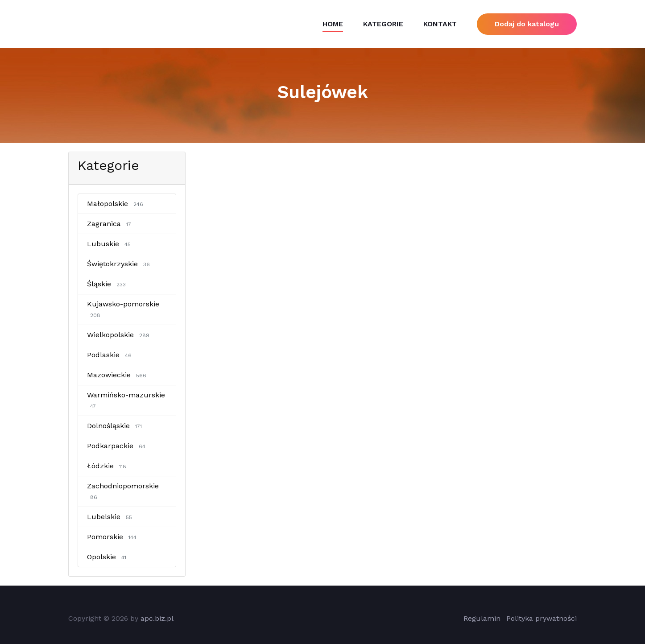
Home (333, 24)
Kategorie (383, 24)
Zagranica (111, 224)
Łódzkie (108, 466)
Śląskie (108, 284)
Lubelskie (111, 517)
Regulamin (482, 618)
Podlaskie (111, 355)
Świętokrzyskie (120, 264)
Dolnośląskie (116, 426)
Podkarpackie (118, 446)
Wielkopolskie (120, 335)
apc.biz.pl (157, 618)
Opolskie (108, 557)
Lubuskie (110, 244)
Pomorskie (113, 537)
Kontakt (440, 24)
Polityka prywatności (542, 618)
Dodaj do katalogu (527, 24)
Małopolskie (117, 204)
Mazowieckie (118, 375)
